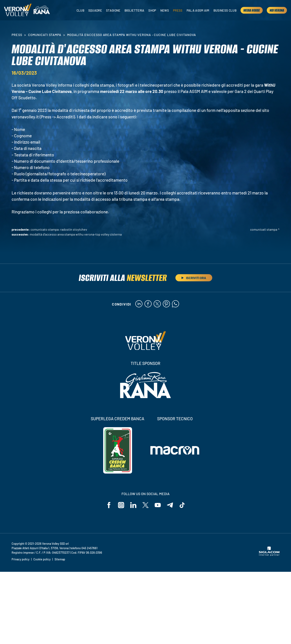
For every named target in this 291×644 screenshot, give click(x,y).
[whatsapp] (176, 304)
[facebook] (148, 304)
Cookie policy (42, 559)
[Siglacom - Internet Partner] (269, 555)
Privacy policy (21, 559)
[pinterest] (166, 304)
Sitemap (60, 559)
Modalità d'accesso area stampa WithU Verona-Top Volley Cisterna (76, 234)
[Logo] (18, 10)
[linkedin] (139, 304)
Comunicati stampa (45, 35)
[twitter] (157, 304)
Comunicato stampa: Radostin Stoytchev (59, 229)
